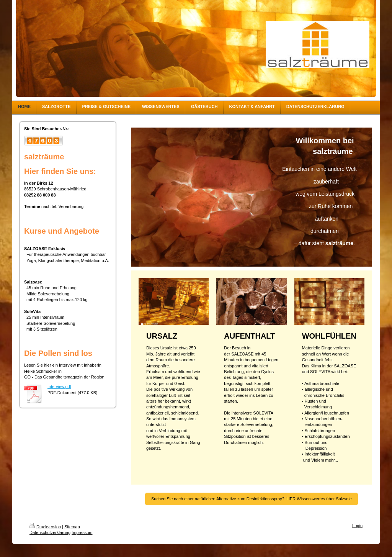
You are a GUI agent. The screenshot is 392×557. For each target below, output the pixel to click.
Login (357, 526)
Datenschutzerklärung (50, 532)
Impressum (82, 532)
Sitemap (72, 527)
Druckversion (45, 527)
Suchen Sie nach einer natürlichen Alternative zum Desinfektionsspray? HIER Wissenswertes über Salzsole (252, 499)
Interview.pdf (59, 387)
